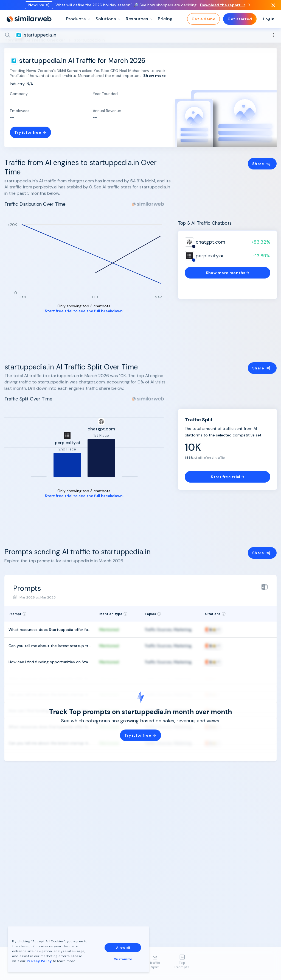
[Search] (140, 38)
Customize (123, 959)
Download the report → (225, 6)
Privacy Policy (40, 960)
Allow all (123, 947)
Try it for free (30, 132)
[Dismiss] (273, 7)
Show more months (228, 273)
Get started (240, 22)
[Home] (29, 22)
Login (269, 22)
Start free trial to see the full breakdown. (84, 311)
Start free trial (227, 477)
